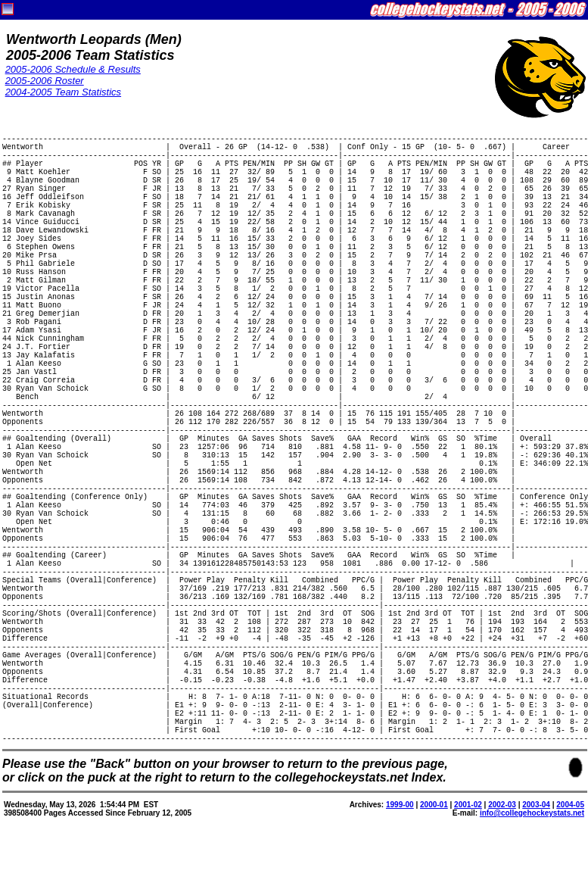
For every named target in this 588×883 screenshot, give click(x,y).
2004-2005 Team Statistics (63, 92)
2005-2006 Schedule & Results (73, 69)
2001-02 (468, 805)
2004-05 (570, 805)
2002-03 (502, 805)
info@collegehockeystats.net (532, 813)
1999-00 (400, 805)
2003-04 (536, 805)
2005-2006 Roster (45, 81)
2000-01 (434, 805)
